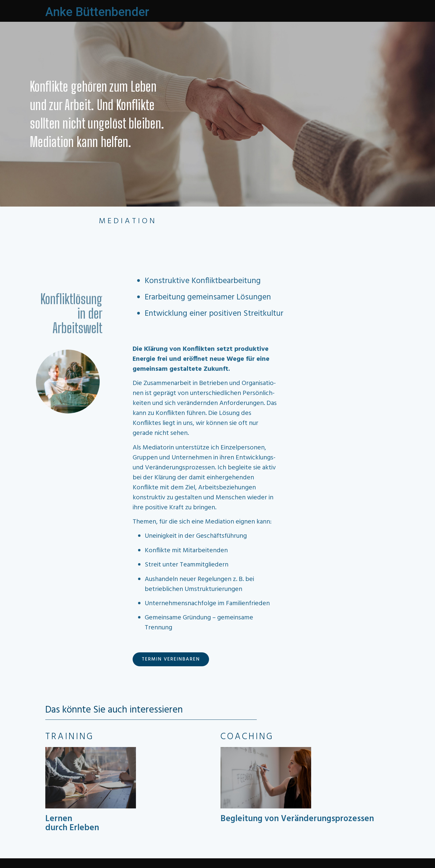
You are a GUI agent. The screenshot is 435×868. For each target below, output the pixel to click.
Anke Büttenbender (97, 12)
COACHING (247, 737)
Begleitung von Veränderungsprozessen (297, 819)
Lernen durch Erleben (72, 823)
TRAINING (70, 737)
